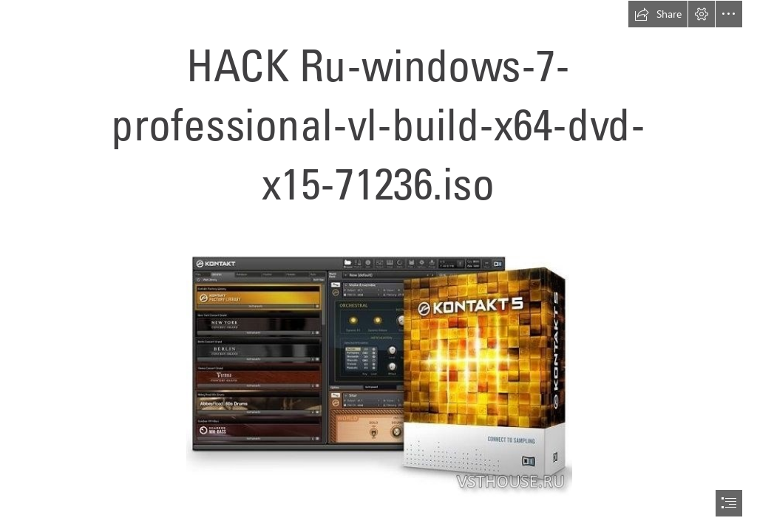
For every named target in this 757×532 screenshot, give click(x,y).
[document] (378, 266)
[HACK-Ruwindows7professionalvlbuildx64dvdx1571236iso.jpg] (378, 364)
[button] (658, 14)
